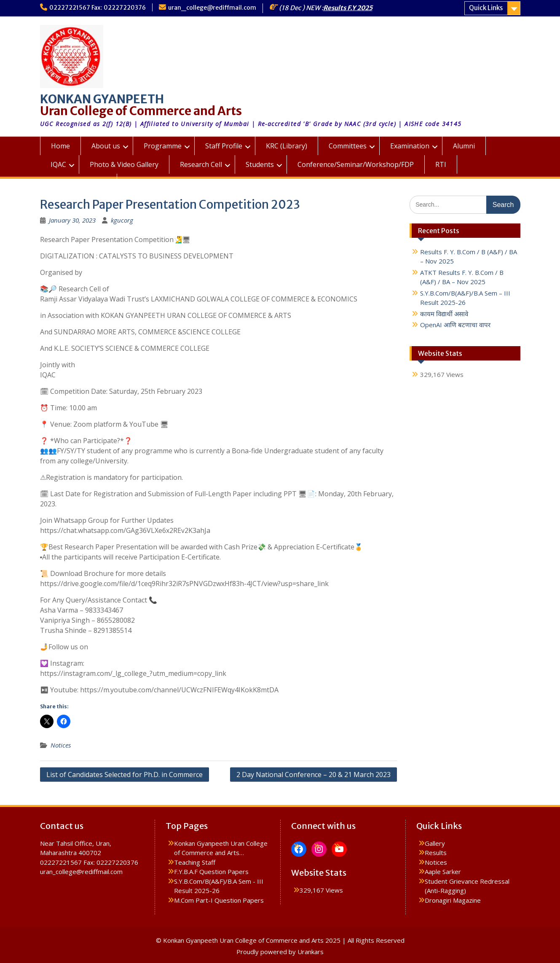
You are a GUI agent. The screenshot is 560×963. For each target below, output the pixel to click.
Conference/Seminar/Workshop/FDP (356, 164)
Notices (61, 745)
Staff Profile (224, 146)
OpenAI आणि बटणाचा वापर (455, 325)
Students (260, 164)
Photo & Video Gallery (124, 164)
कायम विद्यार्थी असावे (444, 314)
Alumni (464, 146)
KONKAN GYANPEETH (102, 99)
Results (436, 853)
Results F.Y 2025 (348, 8)
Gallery (435, 843)
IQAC (58, 164)
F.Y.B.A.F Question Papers (211, 872)
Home (60, 146)
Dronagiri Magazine (453, 900)
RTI (441, 164)
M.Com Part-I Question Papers (219, 900)
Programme (163, 146)
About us (106, 146)
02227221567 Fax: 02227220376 (98, 8)
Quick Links (486, 8)
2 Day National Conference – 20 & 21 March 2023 (313, 775)
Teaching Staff (195, 862)
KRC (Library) (287, 146)
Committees (348, 146)
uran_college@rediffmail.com (212, 8)
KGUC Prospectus (78, 183)
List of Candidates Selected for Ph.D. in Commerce (125, 775)
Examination (410, 146)
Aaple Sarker (443, 872)
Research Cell (201, 164)
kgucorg (122, 220)
